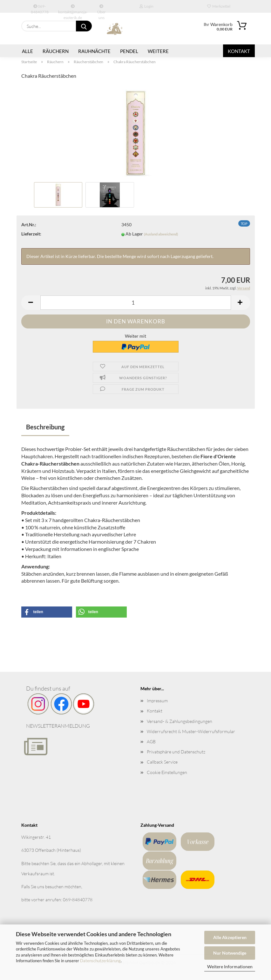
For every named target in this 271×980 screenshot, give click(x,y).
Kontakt (239, 51)
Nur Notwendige (230, 953)
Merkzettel (219, 6)
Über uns (102, 9)
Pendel (129, 51)
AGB (151, 742)
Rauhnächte (94, 51)
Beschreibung (45, 427)
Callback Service (162, 762)
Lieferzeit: (31, 234)
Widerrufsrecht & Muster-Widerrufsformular (191, 731)
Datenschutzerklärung (100, 961)
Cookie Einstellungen (167, 772)
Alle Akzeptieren (230, 937)
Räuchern (56, 51)
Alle (27, 51)
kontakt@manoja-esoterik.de (73, 9)
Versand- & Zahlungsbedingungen (180, 721)
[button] (31, 303)
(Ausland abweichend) (161, 234)
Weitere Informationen (230, 967)
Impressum (157, 701)
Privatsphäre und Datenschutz (176, 752)
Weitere (158, 51)
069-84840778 (40, 8)
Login (146, 6)
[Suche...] (84, 26)
